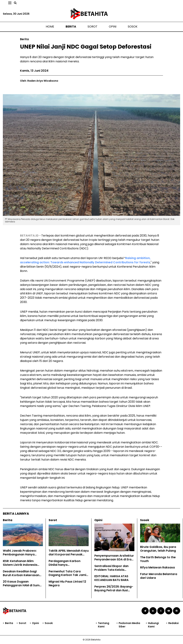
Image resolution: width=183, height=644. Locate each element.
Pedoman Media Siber (129, 625)
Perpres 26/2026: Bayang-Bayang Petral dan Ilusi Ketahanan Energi (114, 590)
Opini (113, 27)
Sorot (92, 27)
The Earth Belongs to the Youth (158, 559)
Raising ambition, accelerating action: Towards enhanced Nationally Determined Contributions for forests (85, 260)
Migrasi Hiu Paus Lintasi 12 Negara (67, 583)
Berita (71, 27)
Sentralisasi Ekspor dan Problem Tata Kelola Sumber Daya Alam (111, 570)
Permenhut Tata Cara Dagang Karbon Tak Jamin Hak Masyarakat (68, 575)
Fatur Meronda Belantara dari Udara (159, 576)
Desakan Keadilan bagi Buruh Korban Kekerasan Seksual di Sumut (21, 575)
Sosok (133, 27)
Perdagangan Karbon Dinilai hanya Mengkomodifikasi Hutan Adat (67, 567)
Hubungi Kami (153, 625)
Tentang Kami (104, 625)
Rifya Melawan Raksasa (157, 567)
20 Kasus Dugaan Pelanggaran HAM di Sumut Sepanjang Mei (23, 585)
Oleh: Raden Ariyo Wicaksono (39, 81)
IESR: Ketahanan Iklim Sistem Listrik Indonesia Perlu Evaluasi (20, 565)
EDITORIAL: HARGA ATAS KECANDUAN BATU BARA (111, 578)
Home (50, 27)
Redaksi (174, 623)
